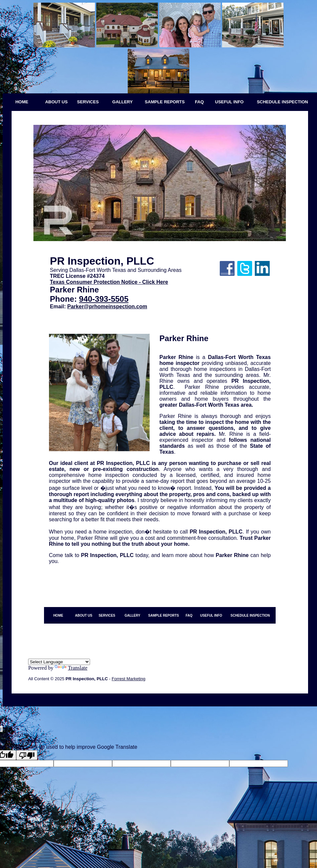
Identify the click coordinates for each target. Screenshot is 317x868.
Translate (71, 668)
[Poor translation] (27, 755)
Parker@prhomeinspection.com (107, 306)
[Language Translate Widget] (59, 662)
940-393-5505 (104, 299)
